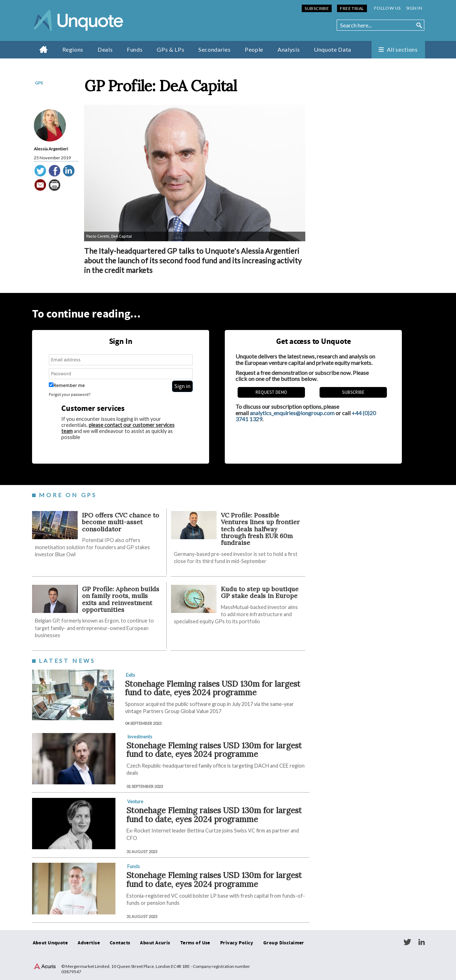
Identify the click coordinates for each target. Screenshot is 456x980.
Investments (140, 737)
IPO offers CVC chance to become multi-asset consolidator (121, 522)
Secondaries (214, 49)
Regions (73, 49)
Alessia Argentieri (51, 149)
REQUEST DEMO (271, 392)
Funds (135, 49)
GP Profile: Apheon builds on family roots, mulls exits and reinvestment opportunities (121, 599)
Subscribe (317, 8)
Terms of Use (195, 943)
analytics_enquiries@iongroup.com (292, 413)
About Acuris (155, 943)
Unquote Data (333, 49)
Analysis (289, 49)
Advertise (89, 943)
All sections (402, 49)
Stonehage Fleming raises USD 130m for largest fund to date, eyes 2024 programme (213, 688)
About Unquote (50, 943)
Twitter (407, 942)
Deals (105, 49)
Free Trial (352, 8)
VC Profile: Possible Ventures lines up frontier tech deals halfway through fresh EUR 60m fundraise (260, 529)
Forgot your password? (70, 395)
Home (44, 49)
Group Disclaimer (284, 943)
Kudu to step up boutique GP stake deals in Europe (260, 592)
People (254, 49)
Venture (135, 801)
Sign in (414, 8)
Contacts (120, 943)
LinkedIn (421, 942)
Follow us (387, 8)
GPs (39, 83)
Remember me (67, 385)
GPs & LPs (170, 49)
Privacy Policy (237, 943)
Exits (130, 675)
